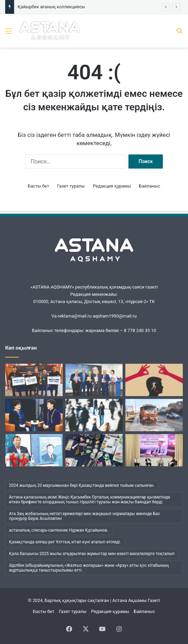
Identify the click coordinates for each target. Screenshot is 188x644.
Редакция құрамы (112, 186)
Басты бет (39, 186)
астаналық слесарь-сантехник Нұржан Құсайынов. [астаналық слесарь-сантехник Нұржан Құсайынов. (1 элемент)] (59, 530)
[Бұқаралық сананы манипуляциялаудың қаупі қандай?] (154, 380)
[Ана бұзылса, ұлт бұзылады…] (34, 415)
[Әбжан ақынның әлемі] (34, 450)
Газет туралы (71, 186)
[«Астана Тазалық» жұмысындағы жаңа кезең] (154, 415)
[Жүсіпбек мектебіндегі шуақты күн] (154, 450)
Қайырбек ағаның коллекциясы (51, 7)
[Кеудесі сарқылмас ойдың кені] (94, 380)
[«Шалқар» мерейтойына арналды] (34, 380)
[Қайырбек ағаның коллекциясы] (94, 450)
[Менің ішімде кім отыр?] (94, 415)
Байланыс (150, 186)
